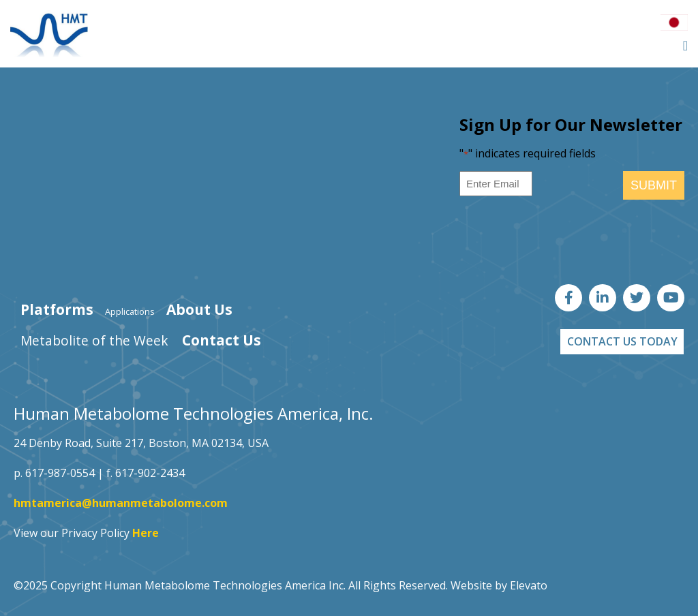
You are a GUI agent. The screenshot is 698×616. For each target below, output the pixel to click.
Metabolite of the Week (94, 340)
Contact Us (222, 340)
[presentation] (563, 234)
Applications (130, 311)
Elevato (529, 585)
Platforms (57, 309)
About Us (199, 309)
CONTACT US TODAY (622, 341)
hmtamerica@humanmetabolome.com (121, 503)
